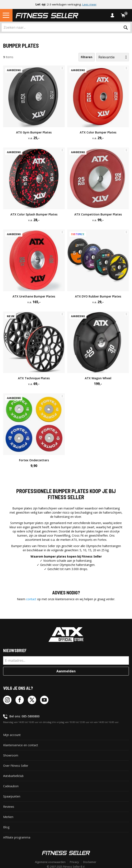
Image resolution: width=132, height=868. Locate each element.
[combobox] (66, 27)
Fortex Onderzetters (34, 460)
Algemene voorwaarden (50, 862)
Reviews (9, 807)
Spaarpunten (12, 796)
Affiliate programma (17, 837)
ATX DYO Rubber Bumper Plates (98, 296)
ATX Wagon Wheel (98, 378)
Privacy (74, 862)
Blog (6, 827)
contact (31, 599)
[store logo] (47, 15)
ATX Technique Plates (34, 378)
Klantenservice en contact (21, 745)
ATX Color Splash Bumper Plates (34, 214)
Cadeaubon (11, 786)
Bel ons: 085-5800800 (24, 716)
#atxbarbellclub (13, 776)
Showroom (11, 755)
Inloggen (113, 15)
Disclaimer (90, 862)
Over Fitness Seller (16, 766)
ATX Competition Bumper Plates (98, 214)
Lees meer (89, 4)
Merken (8, 817)
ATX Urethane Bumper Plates (34, 296)
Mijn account (12, 735)
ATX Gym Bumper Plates (34, 132)
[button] (62, 68)
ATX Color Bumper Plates (98, 132)
